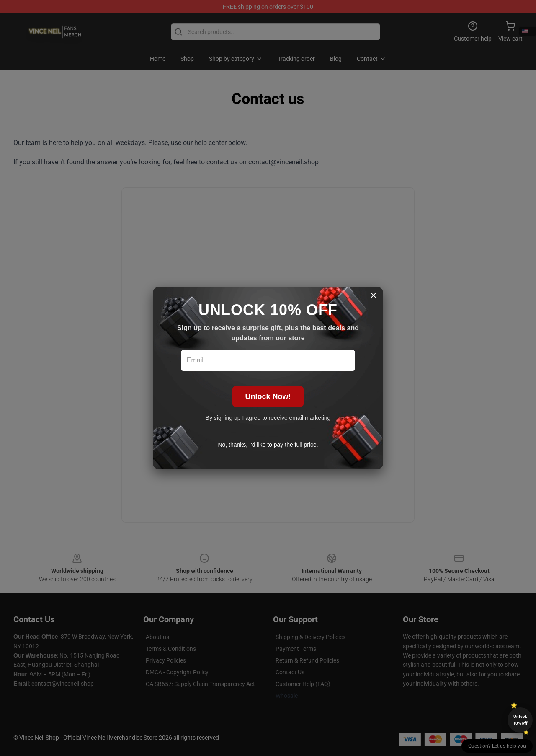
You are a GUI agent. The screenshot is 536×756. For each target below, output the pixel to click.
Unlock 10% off (520, 720)
